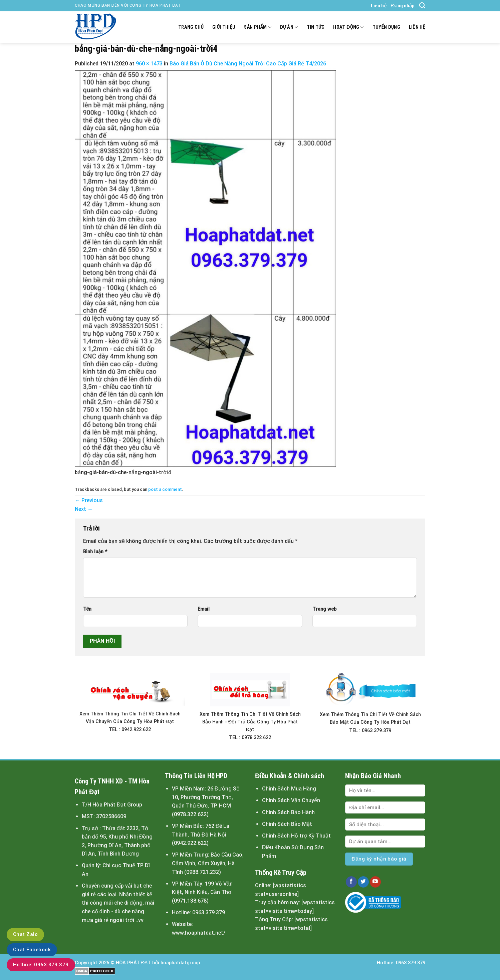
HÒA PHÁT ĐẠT (133, 963)
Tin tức (316, 27)
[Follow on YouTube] (375, 882)
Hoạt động (348, 27)
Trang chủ (191, 27)
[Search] (422, 6)
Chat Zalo (25, 934)
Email (204, 609)
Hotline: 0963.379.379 (41, 965)
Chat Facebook (32, 950)
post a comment (165, 489)
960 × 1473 (149, 64)
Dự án (289, 27)
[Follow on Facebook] (351, 882)
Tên (87, 609)
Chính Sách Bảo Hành (288, 812)
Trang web (324, 609)
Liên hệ (379, 6)
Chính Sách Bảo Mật (287, 824)
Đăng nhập (403, 6)
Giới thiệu (224, 27)
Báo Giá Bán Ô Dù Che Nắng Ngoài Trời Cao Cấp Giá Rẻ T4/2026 (248, 64)
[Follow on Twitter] (363, 882)
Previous (89, 500)
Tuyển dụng (386, 27)
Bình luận (95, 552)
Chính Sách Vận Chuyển (291, 800)
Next (84, 509)
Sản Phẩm (258, 27)
